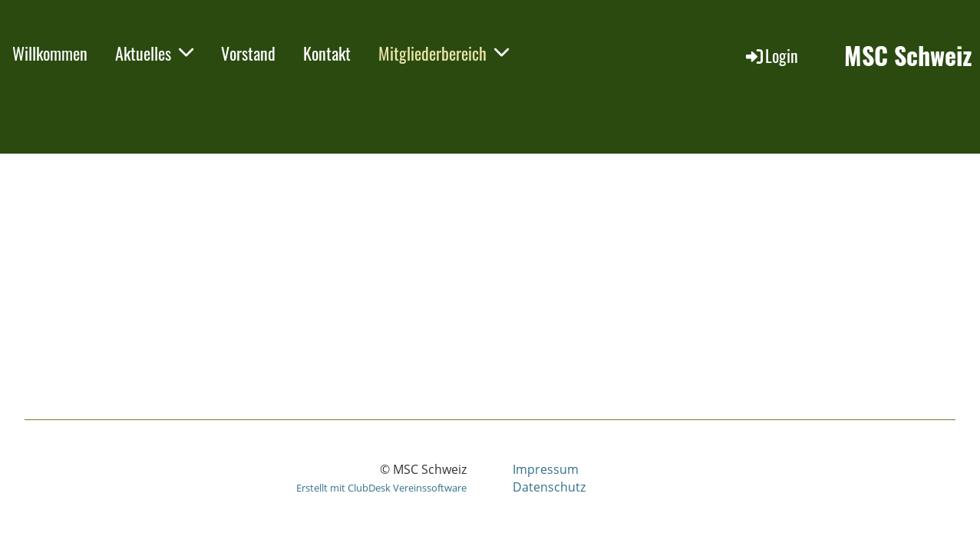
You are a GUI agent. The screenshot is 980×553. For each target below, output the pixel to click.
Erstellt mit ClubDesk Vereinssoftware (381, 488)
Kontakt (327, 53)
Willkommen (50, 53)
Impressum (546, 469)
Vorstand (248, 53)
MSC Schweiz (908, 56)
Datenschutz (549, 487)
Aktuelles (154, 53)
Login (771, 55)
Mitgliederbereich (444, 53)
